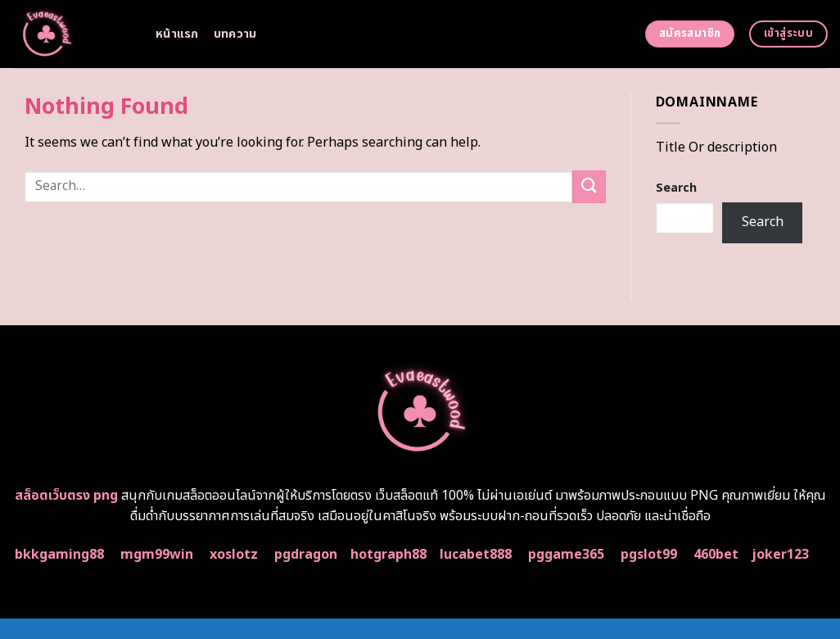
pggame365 (566, 555)
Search (676, 188)
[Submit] (589, 186)
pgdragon (306, 555)
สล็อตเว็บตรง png (66, 496)
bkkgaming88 (59, 555)
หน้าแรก (177, 34)
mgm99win (157, 555)
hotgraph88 (388, 555)
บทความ (235, 34)
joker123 (780, 555)
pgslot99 (649, 555)
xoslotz (234, 555)
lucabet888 (476, 555)
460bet (716, 555)
